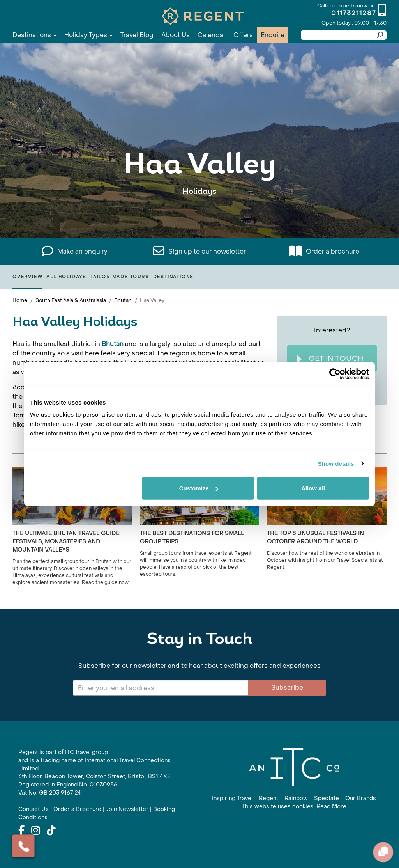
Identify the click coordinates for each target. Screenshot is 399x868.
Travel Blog (137, 35)
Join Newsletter (127, 809)
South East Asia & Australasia (71, 300)
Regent (268, 798)
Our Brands (361, 798)
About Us (176, 35)
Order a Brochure (77, 809)
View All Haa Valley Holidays (199, 216)
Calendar (212, 35)
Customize (199, 488)
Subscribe (287, 688)
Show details (336, 463)
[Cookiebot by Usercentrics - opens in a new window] (335, 374)
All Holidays (66, 277)
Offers (243, 35)
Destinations (34, 35)
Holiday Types (88, 35)
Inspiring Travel (232, 798)
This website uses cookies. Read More (294, 807)
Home (20, 300)
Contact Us (34, 809)
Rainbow (296, 798)
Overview (27, 277)
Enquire (273, 35)
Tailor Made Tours (120, 277)
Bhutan (123, 300)
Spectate (327, 798)
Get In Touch (330, 359)
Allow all (313, 488)
